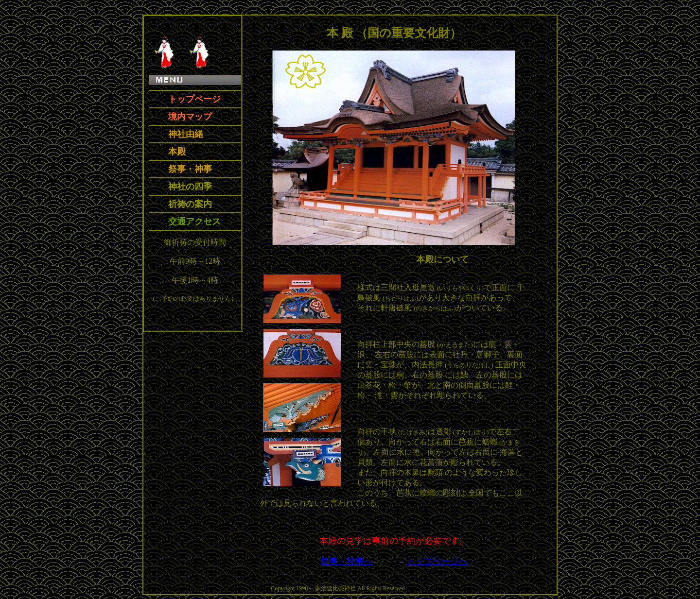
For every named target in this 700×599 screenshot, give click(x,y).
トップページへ (437, 561)
